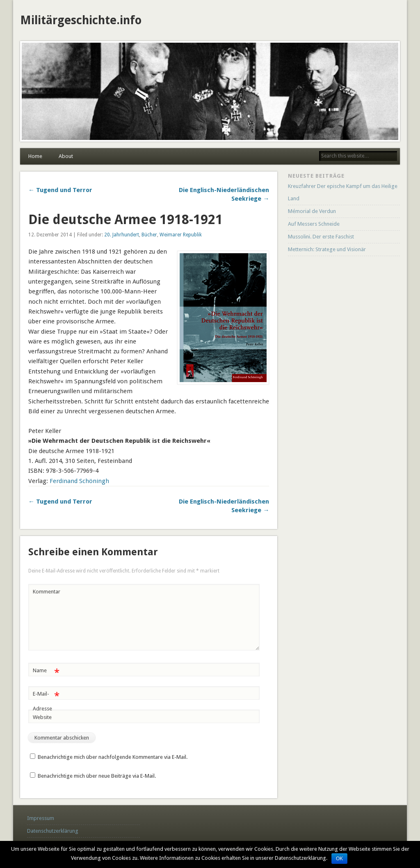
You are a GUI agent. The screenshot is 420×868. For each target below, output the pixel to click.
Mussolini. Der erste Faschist (321, 237)
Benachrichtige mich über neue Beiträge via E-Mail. (97, 776)
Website (42, 717)
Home (35, 156)
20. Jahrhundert (122, 235)
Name (46, 671)
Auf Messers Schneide (314, 224)
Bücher (149, 235)
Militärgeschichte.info (81, 20)
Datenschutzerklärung (53, 831)
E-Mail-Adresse (46, 699)
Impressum (41, 818)
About (66, 156)
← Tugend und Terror (60, 190)
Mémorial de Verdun (312, 211)
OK (339, 859)
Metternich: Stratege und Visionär (327, 249)
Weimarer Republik (181, 235)
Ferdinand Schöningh (79, 481)
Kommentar (47, 592)
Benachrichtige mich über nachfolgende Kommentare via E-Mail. (113, 757)
